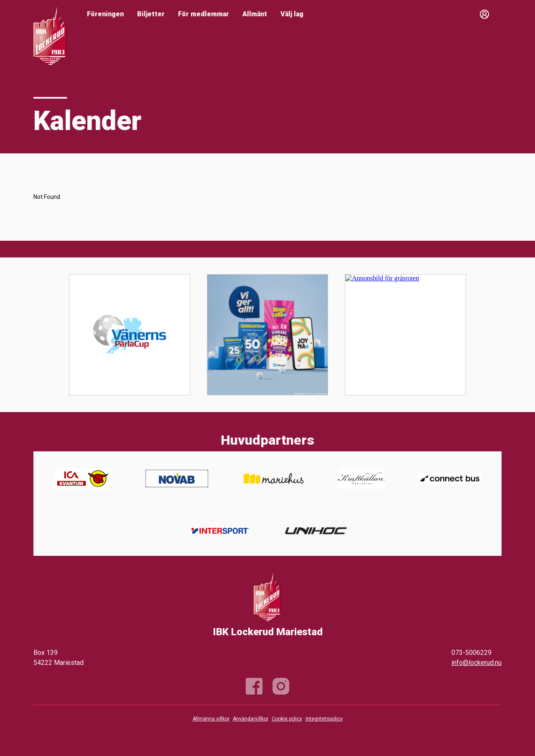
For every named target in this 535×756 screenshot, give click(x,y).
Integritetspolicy (324, 719)
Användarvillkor (251, 719)
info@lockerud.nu (476, 663)
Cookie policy (287, 719)
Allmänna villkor (211, 719)
